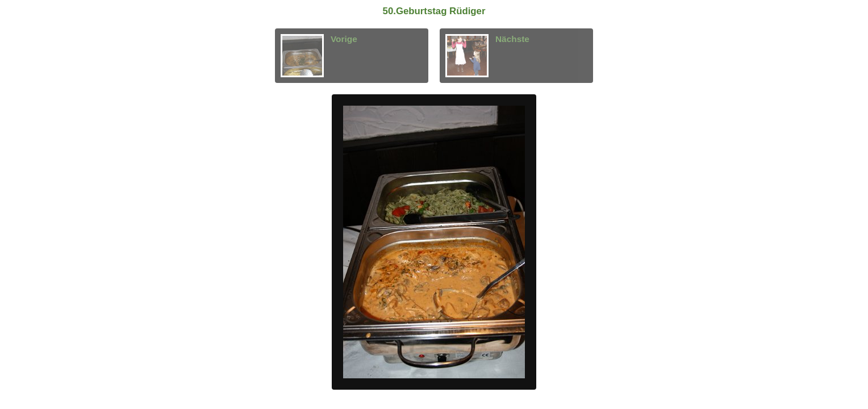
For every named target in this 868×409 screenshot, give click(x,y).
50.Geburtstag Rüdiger (434, 11)
